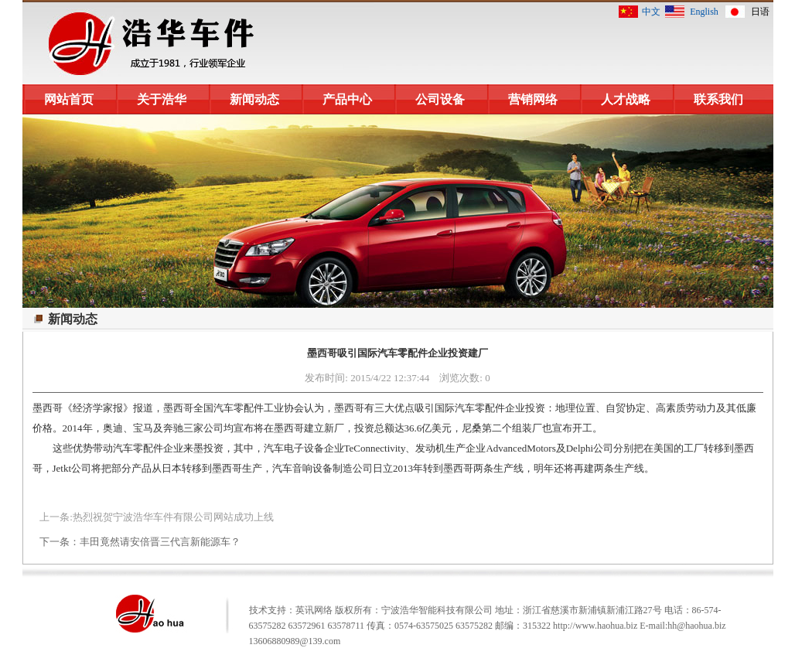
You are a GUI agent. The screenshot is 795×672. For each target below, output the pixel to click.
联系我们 (718, 99)
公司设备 (440, 99)
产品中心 (347, 99)
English (704, 12)
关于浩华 (162, 99)
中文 (651, 12)
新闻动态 (254, 99)
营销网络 (533, 99)
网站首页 (69, 99)
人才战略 (626, 99)
